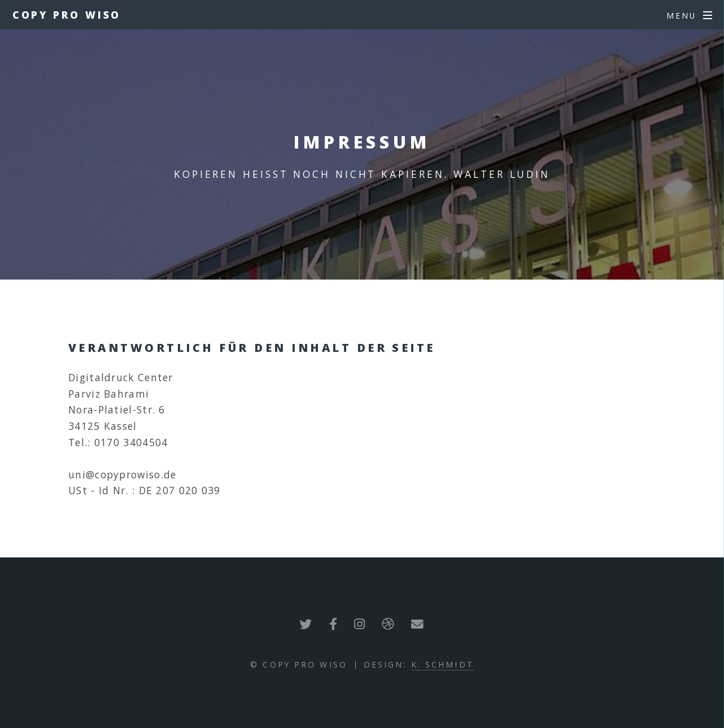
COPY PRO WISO (67, 15)
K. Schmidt (442, 664)
